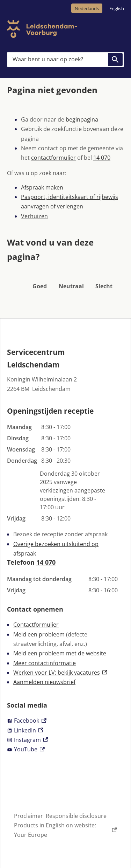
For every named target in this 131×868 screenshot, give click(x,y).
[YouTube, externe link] (65, 749)
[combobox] (65, 60)
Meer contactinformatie (45, 663)
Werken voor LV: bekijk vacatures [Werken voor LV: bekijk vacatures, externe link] (60, 673)
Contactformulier (36, 625)
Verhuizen (34, 216)
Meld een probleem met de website (60, 653)
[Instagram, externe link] (65, 740)
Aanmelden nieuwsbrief (44, 682)
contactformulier (53, 158)
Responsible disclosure (76, 816)
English (117, 8)
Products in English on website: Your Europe (65, 830)
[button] (40, 277)
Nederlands (87, 8)
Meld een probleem (39, 634)
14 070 (102, 158)
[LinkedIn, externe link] (65, 731)
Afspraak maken (42, 187)
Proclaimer (28, 816)
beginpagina (82, 119)
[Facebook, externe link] (65, 721)
